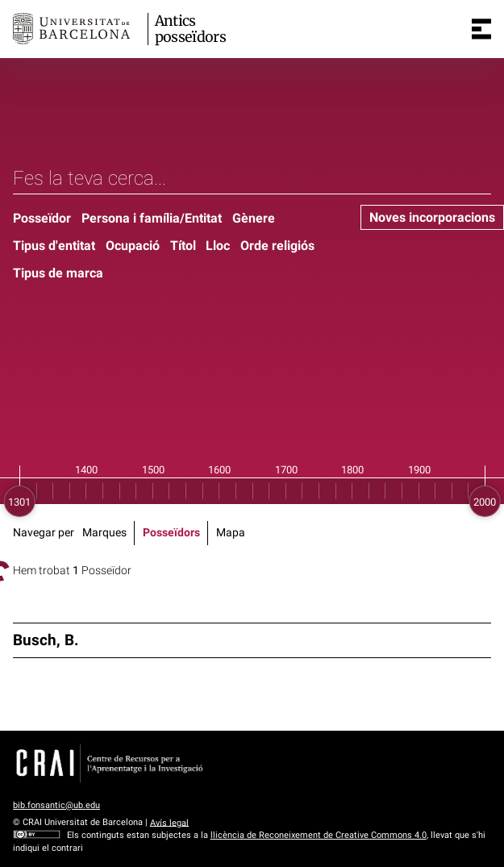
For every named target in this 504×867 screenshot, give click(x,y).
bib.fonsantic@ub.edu (56, 805)
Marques (104, 533)
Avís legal (169, 822)
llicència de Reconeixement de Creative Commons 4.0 (319, 835)
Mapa (231, 533)
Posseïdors (171, 533)
